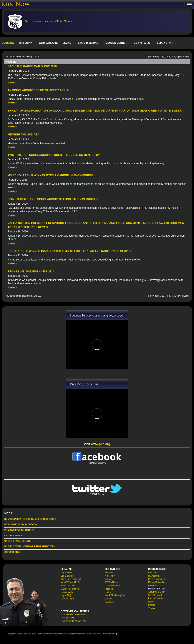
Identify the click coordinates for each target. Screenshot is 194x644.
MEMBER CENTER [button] (117, 43)
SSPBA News (111, 582)
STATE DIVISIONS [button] (90, 43)
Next (181, 57)
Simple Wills (67, 592)
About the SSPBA (157, 592)
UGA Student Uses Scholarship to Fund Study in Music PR (54, 199)
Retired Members (157, 579)
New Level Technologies (108, 634)
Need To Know (68, 586)
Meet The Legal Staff (71, 579)
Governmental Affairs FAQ (73, 621)
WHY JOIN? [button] (27, 43)
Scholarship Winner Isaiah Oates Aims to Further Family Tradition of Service (70, 251)
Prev (156, 57)
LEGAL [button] (68, 43)
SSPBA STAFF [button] (167, 43)
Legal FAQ (66, 595)
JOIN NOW (8, 43)
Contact (108, 599)
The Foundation (112, 586)
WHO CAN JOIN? (49, 43)
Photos (152, 605)
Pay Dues (153, 573)
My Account (154, 576)
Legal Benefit (67, 576)
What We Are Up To (70, 582)
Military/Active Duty (157, 582)
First (151, 57)
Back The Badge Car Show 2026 (32, 66)
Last (186, 57)
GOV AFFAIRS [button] (143, 43)
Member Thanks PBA (24, 134)
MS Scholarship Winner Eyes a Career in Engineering (50, 175)
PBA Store (109, 602)
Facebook (109, 589)
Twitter (108, 592)
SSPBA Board (155, 595)
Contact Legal (68, 599)
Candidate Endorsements (73, 615)
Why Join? (110, 576)
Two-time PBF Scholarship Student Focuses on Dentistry (54, 155)
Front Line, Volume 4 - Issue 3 (31, 271)
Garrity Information (70, 589)
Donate (108, 579)
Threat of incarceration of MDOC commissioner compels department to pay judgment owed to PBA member (95, 111)
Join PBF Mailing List (115, 595)
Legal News (66, 573)
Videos (151, 608)
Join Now (109, 573)
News (151, 602)
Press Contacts (156, 598)
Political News (68, 618)
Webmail (152, 586)
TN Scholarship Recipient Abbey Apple (38, 90)
